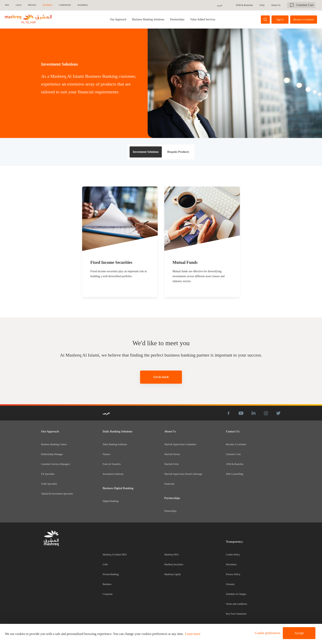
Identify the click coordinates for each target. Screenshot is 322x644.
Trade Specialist (49, 484)
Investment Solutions (113, 474)
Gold (105, 564)
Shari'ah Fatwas (172, 454)
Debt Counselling (235, 474)
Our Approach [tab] (118, 19)
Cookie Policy (233, 555)
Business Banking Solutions (148, 19)
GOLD (19, 5)
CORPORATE (65, 5)
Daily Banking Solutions (115, 444)
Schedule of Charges (236, 594)
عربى (220, 5)
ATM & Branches (244, 5)
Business (107, 584)
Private (32, 5)
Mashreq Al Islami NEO (115, 555)
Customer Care (233, 454)
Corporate (108, 594)
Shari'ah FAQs (171, 464)
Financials (169, 484)
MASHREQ (83, 5)
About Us (276, 5)
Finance (107, 454)
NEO (7, 5)
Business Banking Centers (54, 444)
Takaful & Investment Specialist (57, 494)
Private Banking (111, 574)
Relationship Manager (52, 454)
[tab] (148, 19)
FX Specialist (48, 474)
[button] (267, 633)
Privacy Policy (233, 574)
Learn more (193, 634)
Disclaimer (231, 564)
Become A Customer (236, 444)
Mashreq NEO (171, 555)
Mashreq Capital (172, 574)
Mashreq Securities (174, 564)
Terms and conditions (236, 604)
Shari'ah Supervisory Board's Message (183, 474)
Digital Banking (111, 501)
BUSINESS (48, 5)
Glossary (230, 584)
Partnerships (177, 19)
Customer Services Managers (56, 464)
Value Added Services (203, 19)
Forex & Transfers (112, 464)
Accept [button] (299, 633)
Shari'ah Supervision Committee (180, 444)
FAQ (262, 5)
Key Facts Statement (236, 614)
